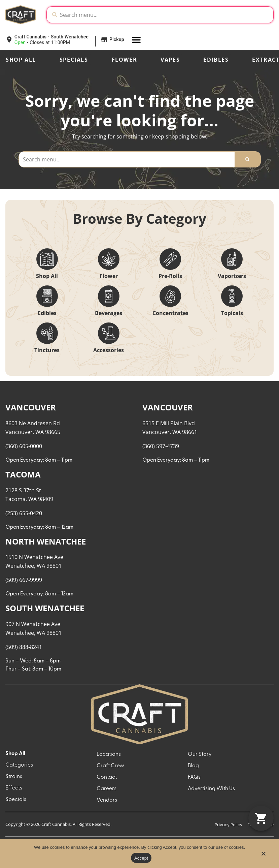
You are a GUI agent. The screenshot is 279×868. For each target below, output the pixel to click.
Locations (109, 754)
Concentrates (170, 313)
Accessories (109, 350)
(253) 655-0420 (24, 513)
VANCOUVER (31, 407)
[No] (263, 856)
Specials (74, 60)
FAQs (194, 777)
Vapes (170, 60)
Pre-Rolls (170, 276)
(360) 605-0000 (24, 446)
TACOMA (23, 474)
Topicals (232, 313)
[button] (57, 40)
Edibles (216, 60)
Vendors (107, 800)
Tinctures (47, 350)
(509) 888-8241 (24, 647)
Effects (14, 788)
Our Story (200, 754)
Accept (141, 858)
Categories (19, 765)
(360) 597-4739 (161, 446)
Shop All (21, 60)
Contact (107, 777)
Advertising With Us (211, 789)
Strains (14, 777)
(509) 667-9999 (24, 580)
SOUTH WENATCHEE (45, 608)
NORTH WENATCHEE (46, 541)
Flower (125, 60)
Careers (107, 789)
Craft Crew (110, 766)
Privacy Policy (229, 825)
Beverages (109, 313)
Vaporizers (232, 276)
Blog (193, 766)
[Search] (247, 159)
